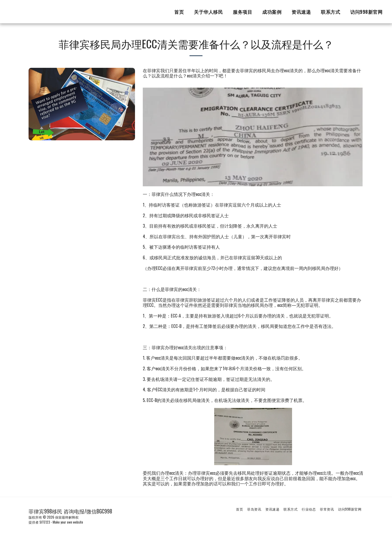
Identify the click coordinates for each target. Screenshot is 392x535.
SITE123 (45, 522)
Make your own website (68, 522)
